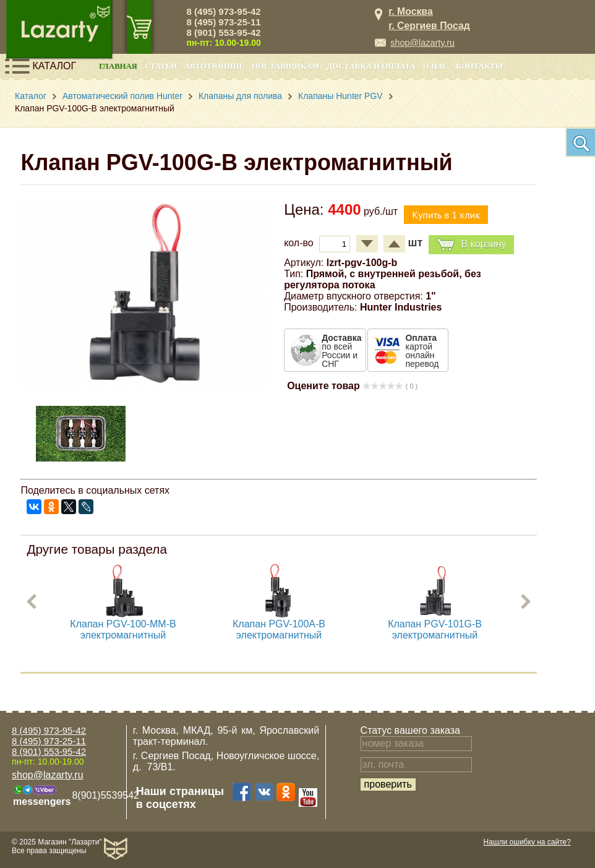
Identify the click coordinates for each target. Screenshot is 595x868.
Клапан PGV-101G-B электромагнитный (435, 630)
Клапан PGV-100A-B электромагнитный (279, 630)
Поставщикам (286, 66)
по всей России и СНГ (341, 351)
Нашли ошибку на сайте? (527, 842)
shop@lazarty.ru (422, 43)
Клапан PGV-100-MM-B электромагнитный (123, 630)
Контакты (479, 66)
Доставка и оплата (371, 66)
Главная (118, 66)
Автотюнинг (214, 66)
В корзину (471, 245)
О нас (436, 66)
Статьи (161, 66)
